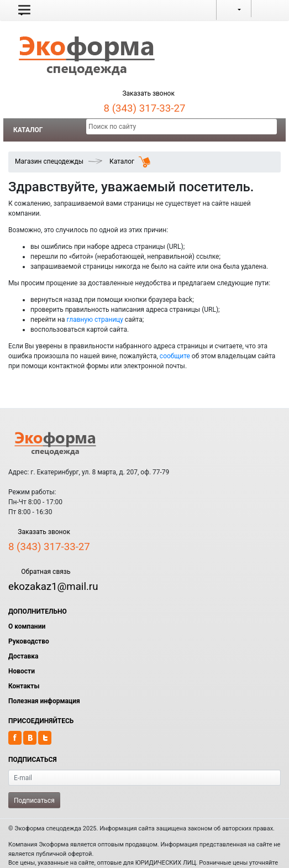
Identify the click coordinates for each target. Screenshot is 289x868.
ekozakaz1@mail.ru (53, 587)
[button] (24, 10)
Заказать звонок (144, 93)
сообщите (175, 356)
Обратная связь (39, 572)
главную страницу (94, 320)
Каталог (28, 130)
